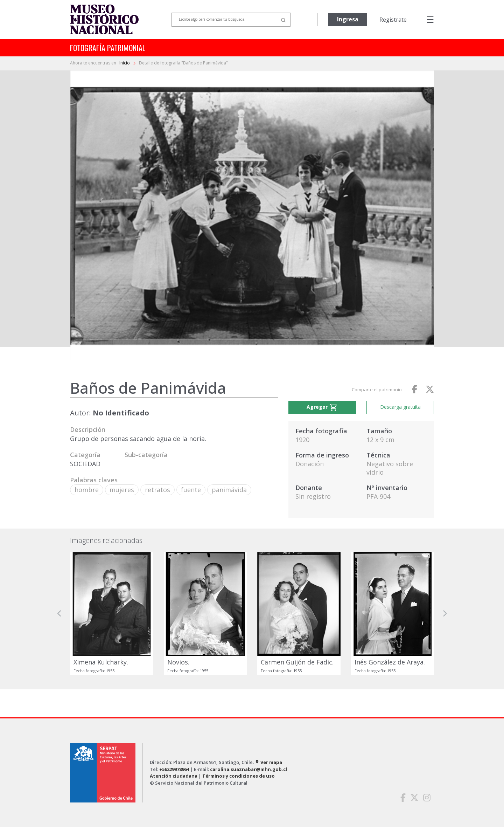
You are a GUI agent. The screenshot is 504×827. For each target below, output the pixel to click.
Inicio (125, 63)
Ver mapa (268, 762)
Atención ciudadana (174, 776)
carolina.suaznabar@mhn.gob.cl (248, 769)
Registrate (393, 20)
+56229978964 (174, 769)
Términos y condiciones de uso (239, 776)
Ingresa (348, 19)
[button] (59, 614)
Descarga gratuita (400, 407)
